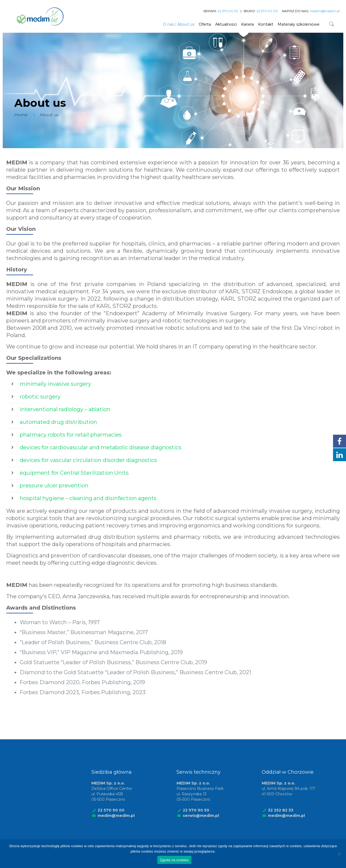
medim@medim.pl (116, 816)
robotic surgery (40, 397)
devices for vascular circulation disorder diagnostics (88, 460)
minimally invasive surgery (55, 384)
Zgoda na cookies (174, 860)
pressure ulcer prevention (54, 485)
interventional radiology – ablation (65, 409)
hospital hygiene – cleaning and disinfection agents (88, 498)
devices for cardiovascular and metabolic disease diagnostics (101, 447)
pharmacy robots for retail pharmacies (71, 435)
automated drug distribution (58, 422)
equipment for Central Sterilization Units (74, 473)
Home (21, 115)
